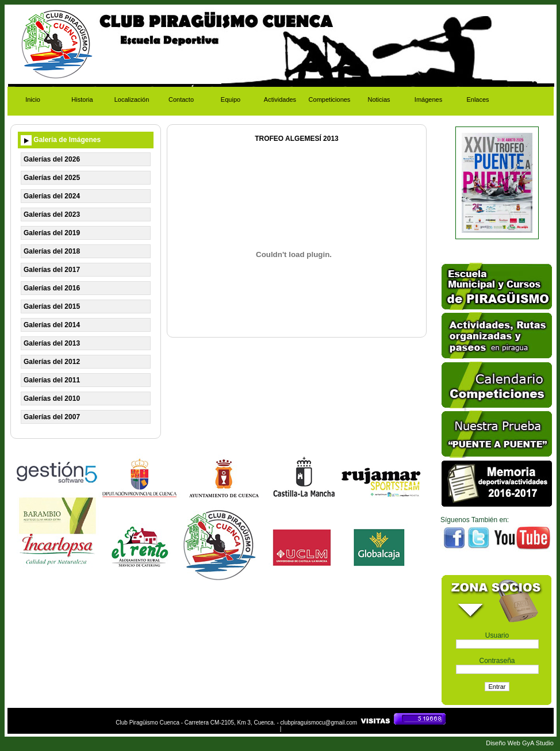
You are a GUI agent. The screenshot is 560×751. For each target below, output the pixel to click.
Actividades (280, 99)
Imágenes (428, 99)
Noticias (379, 99)
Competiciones (330, 99)
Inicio (33, 99)
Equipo (231, 99)
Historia (82, 99)
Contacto (181, 99)
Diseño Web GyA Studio (520, 743)
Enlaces (477, 99)
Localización (132, 99)
